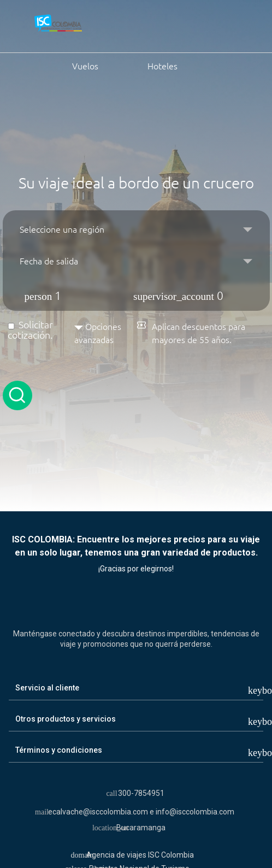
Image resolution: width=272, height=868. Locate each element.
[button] (136, 292)
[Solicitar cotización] (11, 326)
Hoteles (150, 65)
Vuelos (59, 65)
